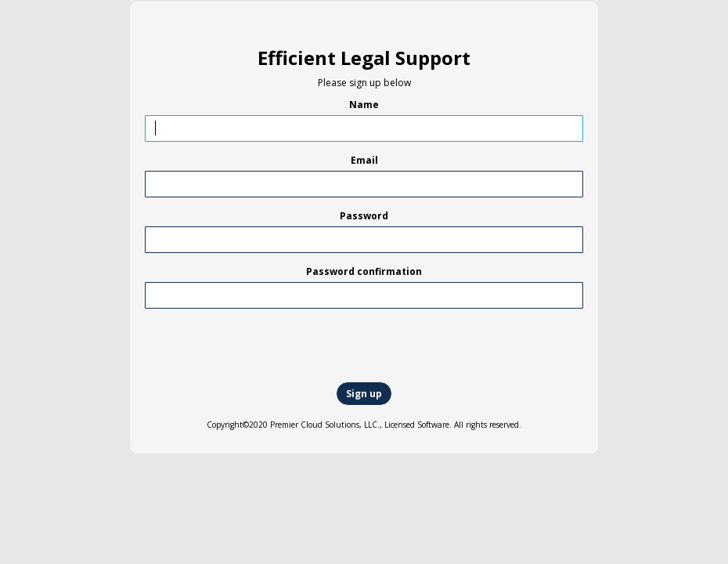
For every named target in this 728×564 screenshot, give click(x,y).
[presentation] (131, 346)
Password (364, 216)
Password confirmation (364, 271)
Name (364, 105)
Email (364, 160)
